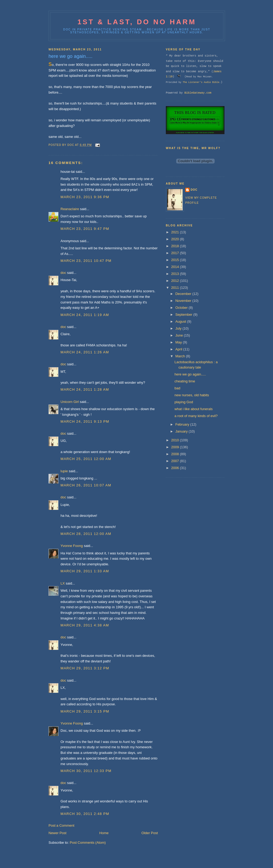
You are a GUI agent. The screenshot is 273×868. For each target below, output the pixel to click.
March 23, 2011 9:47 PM (85, 229)
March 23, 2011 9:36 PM (85, 197)
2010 (176, 440)
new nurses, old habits (192, 395)
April (179, 349)
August (181, 321)
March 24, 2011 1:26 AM (85, 352)
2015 (176, 260)
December (184, 294)
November (184, 301)
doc (63, 273)
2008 (176, 454)
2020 (176, 239)
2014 (176, 267)
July (179, 328)
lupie (64, 471)
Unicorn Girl (70, 402)
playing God (184, 402)
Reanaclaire (70, 209)
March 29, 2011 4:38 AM (85, 625)
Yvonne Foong (72, 546)
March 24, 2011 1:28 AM (85, 389)
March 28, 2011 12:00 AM (86, 534)
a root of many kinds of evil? (196, 416)
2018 (176, 246)
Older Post (150, 833)
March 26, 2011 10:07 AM (86, 485)
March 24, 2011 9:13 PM (85, 421)
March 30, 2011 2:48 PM (85, 814)
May (179, 342)
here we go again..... (190, 374)
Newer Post (57, 833)
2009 (176, 447)
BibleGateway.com (198, 93)
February (183, 424)
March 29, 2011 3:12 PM (85, 668)
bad (177, 388)
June (180, 335)
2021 (176, 232)
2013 (176, 274)
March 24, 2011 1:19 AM (85, 315)
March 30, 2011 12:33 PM (86, 771)
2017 (176, 253)
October (182, 308)
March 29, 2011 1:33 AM (85, 571)
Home (104, 833)
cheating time (185, 381)
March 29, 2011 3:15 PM (85, 711)
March (181, 356)
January (182, 431)
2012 (176, 281)
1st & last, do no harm (137, 22)
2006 (176, 468)
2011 (176, 288)
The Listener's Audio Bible (201, 82)
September (184, 315)
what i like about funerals (193, 409)
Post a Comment (61, 825)
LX (63, 583)
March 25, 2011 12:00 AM (86, 459)
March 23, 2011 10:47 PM (86, 261)
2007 (176, 461)
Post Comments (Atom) (88, 843)
